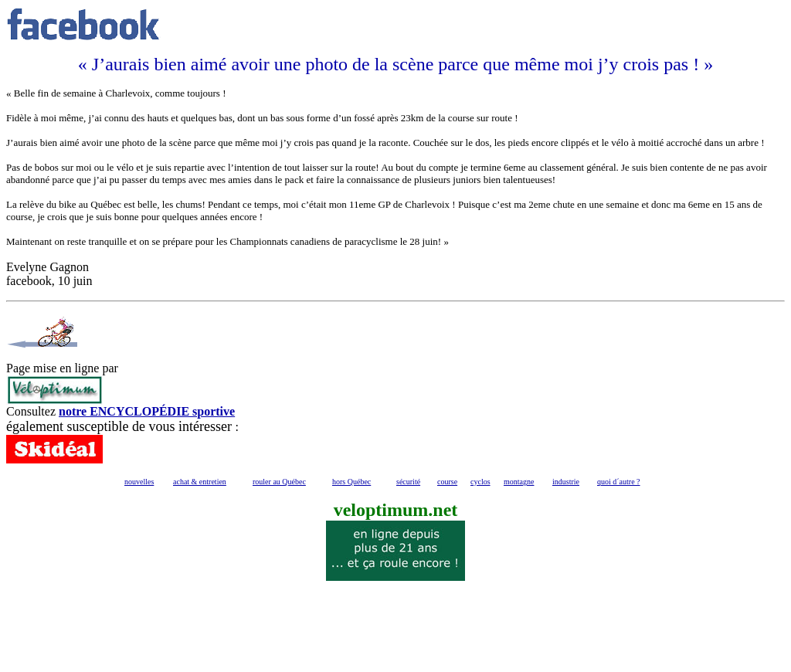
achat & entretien (200, 482)
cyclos (480, 482)
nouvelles (139, 482)
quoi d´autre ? (619, 482)
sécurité (408, 482)
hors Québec (351, 482)
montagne (519, 482)
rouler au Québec (279, 482)
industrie (566, 482)
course (447, 482)
